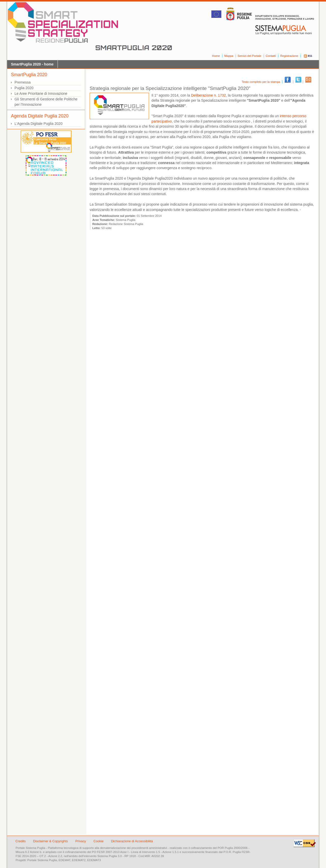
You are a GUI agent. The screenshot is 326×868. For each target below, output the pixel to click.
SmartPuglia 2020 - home (32, 64)
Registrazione (289, 56)
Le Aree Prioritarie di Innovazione (41, 94)
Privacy (81, 841)
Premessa (23, 82)
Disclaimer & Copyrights (51, 841)
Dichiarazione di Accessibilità (132, 841)
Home (216, 56)
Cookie (99, 841)
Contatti (271, 56)
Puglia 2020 (24, 88)
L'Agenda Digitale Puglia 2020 (38, 124)
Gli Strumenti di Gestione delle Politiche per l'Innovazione (46, 102)
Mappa (229, 56)
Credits (21, 841)
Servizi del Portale (249, 56)
